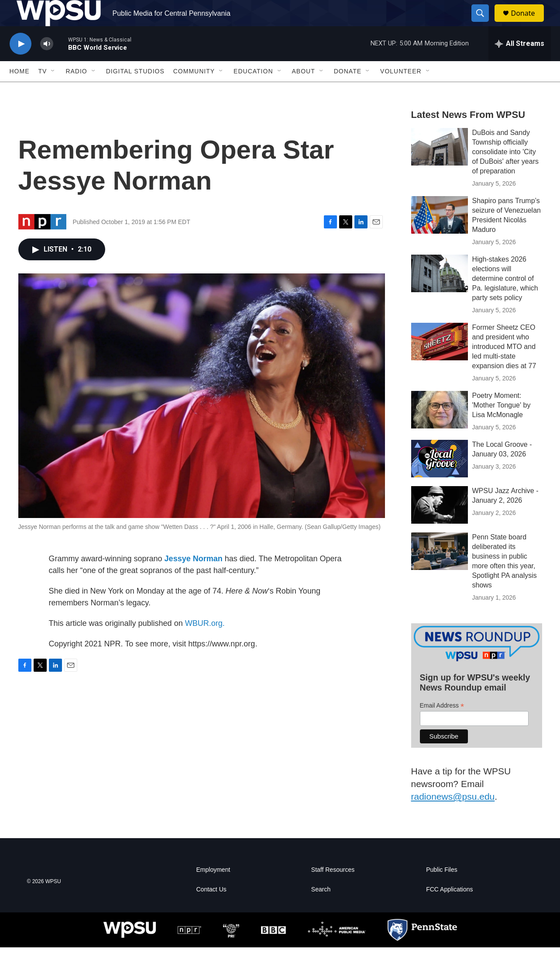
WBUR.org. (205, 643)
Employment (213, 889)
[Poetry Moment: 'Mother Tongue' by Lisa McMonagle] (440, 429)
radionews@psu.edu (453, 816)
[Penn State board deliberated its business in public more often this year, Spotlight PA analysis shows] (440, 571)
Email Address (442, 725)
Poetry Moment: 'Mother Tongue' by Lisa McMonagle (502, 425)
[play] (21, 64)
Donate (529, 23)
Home (20, 91)
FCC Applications (449, 909)
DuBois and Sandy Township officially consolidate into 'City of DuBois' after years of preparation (505, 171)
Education (253, 91)
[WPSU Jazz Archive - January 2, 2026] (440, 525)
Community (194, 91)
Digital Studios (135, 91)
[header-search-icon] (484, 23)
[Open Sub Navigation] (53, 91)
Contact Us (211, 909)
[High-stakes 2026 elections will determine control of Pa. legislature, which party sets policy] (440, 293)
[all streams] (520, 63)
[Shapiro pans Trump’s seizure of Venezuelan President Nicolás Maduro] (440, 235)
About (304, 91)
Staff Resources (333, 889)
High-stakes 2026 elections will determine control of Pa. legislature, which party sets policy (505, 298)
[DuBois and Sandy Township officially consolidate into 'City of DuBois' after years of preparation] (440, 166)
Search (321, 909)
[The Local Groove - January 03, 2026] (440, 478)
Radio (76, 91)
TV (43, 91)
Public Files (442, 889)
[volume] (47, 64)
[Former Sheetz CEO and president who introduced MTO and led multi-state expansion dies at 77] (440, 361)
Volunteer (401, 91)
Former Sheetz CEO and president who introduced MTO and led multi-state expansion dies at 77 (504, 366)
